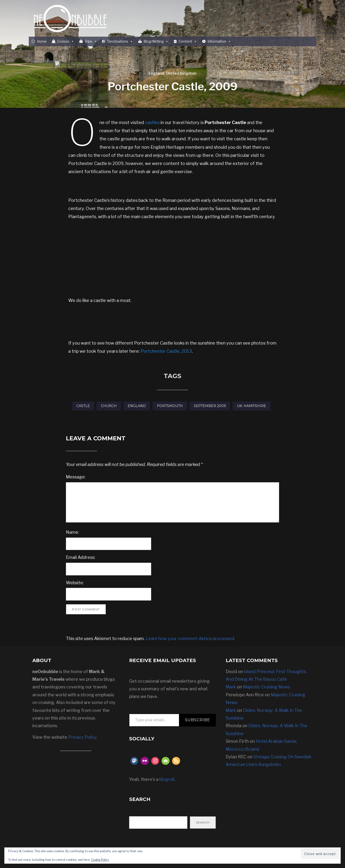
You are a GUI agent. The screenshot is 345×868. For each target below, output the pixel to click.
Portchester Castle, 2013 (166, 351)
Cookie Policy (100, 860)
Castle (83, 406)
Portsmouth (170, 406)
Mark (231, 687)
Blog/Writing (156, 41)
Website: (75, 583)
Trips (91, 41)
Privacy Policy (82, 737)
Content (188, 41)
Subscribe (198, 720)
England (156, 73)
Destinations (120, 41)
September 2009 (210, 406)
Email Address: (81, 557)
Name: (72, 532)
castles (152, 122)
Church (109, 406)
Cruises (66, 41)
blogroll (167, 779)
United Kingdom (181, 73)
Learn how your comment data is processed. (190, 638)
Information (219, 41)
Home (42, 41)
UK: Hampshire (252, 406)
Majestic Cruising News (266, 687)
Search (203, 822)
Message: (76, 477)
